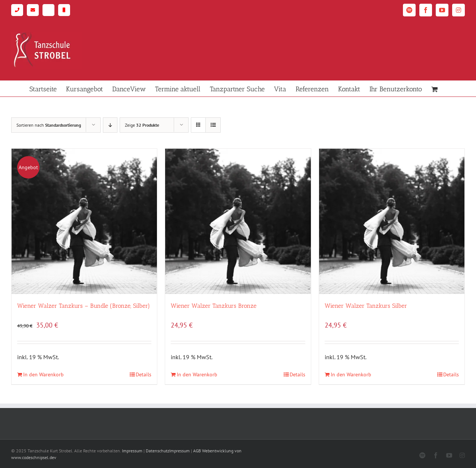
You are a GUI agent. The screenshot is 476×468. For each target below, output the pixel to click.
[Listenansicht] (213, 125)
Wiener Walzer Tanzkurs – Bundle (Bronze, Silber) (83, 306)
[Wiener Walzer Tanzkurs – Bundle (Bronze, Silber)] (84, 221)
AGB (197, 451)
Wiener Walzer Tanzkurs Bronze (214, 306)
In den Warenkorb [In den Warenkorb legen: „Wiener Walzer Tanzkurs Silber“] (351, 374)
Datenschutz (157, 451)
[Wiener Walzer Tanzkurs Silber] (392, 221)
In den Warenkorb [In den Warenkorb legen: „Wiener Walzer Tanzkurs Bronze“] (197, 374)
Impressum (132, 451)
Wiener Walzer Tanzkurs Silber (366, 306)
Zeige (142, 125)
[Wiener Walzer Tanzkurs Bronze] (238, 221)
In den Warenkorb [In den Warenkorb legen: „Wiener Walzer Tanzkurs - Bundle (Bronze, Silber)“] (43, 374)
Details (144, 374)
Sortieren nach (49, 125)
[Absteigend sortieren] (110, 125)
